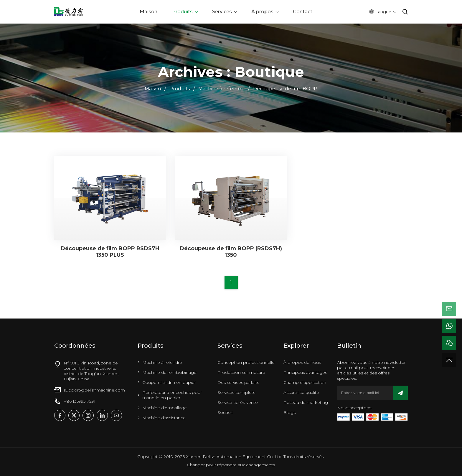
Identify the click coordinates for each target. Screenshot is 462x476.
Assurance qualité (301, 392)
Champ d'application (305, 382)
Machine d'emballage (165, 408)
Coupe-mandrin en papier (169, 382)
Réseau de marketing (306, 402)
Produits (182, 12)
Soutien (225, 412)
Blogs (289, 412)
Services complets (236, 392)
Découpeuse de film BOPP (285, 89)
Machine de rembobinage (169, 372)
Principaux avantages (305, 372)
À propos (262, 12)
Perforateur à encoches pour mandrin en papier (172, 395)
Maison (148, 12)
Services (222, 12)
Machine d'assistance (164, 418)
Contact (303, 12)
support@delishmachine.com (94, 390)
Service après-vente (238, 402)
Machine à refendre (221, 89)
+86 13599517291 (80, 401)
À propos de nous (302, 362)
